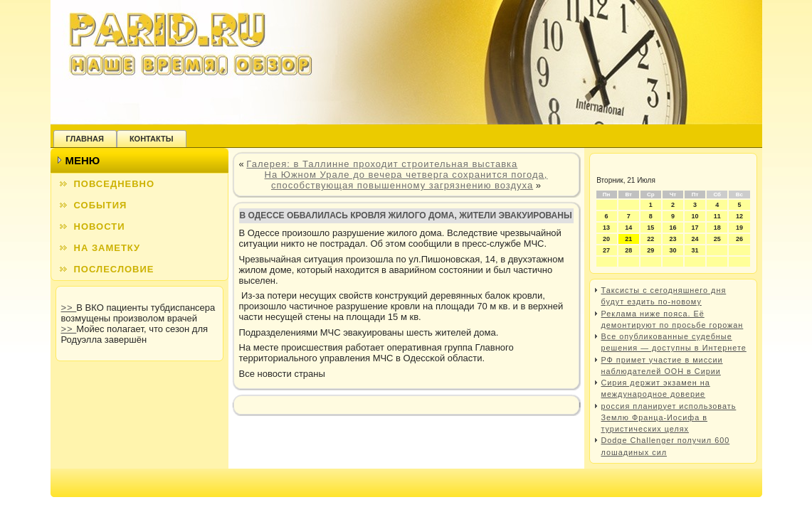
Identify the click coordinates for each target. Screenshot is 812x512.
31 (695, 250)
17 (695, 228)
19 (739, 228)
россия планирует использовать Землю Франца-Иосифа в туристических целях (669, 418)
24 (695, 239)
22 (650, 239)
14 (628, 228)
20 (606, 239)
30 (673, 250)
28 (628, 250)
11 (717, 216)
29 (650, 250)
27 (606, 250)
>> (69, 308)
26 (739, 239)
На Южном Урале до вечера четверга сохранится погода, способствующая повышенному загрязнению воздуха (406, 180)
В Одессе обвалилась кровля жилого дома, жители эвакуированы (406, 215)
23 (673, 239)
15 (650, 228)
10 (695, 216)
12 (739, 216)
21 (628, 239)
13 (606, 228)
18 (717, 228)
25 (717, 239)
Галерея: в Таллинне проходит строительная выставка (382, 164)
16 (673, 228)
